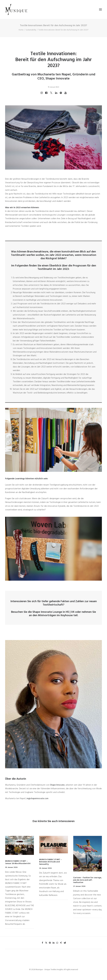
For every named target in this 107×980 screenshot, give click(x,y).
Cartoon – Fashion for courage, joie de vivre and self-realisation (87, 880)
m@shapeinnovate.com (38, 799)
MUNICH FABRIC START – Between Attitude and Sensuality (50, 862)
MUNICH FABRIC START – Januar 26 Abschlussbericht (18, 862)
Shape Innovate (42, 612)
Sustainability (31, 30)
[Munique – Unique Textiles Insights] (16, 9)
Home (21, 30)
